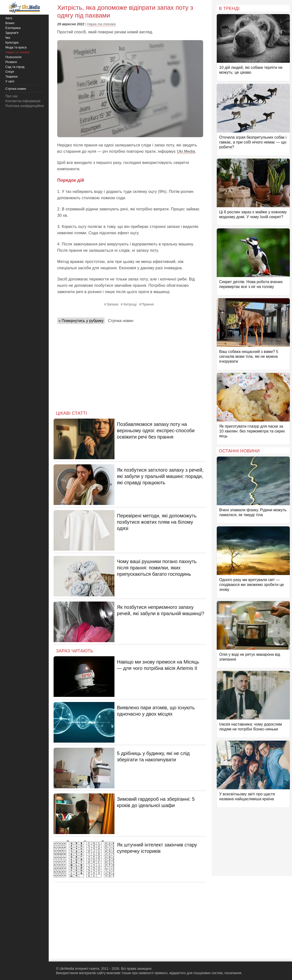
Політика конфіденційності (26, 106)
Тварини (11, 76)
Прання (148, 304)
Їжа (8, 38)
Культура (12, 42)
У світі (10, 81)
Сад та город (15, 67)
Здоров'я (12, 33)
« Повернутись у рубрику (81, 321)
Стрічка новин (121, 321)
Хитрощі (130, 304)
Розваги (11, 62)
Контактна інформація (23, 101)
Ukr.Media (186, 151)
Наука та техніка (101, 24)
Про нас (12, 96)
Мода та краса (16, 47)
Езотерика (13, 28)
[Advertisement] (130, 366)
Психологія (13, 57)
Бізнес (10, 23)
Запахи (113, 304)
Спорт (10, 72)
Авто (9, 18)
